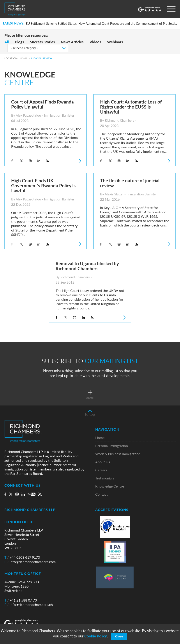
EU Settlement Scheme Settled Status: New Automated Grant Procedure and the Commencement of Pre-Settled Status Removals (102, 24)
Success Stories (42, 42)
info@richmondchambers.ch (29, 605)
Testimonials (105, 478)
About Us (103, 462)
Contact (101, 494)
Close (119, 636)
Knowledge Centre (110, 486)
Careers (101, 470)
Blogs (19, 42)
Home (24, 58)
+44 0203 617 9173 (22, 557)
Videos (95, 42)
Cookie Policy (96, 636)
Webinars (115, 42)
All (7, 42)
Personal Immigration (112, 446)
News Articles (72, 42)
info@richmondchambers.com (30, 562)
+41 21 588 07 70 (21, 600)
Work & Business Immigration (118, 454)
